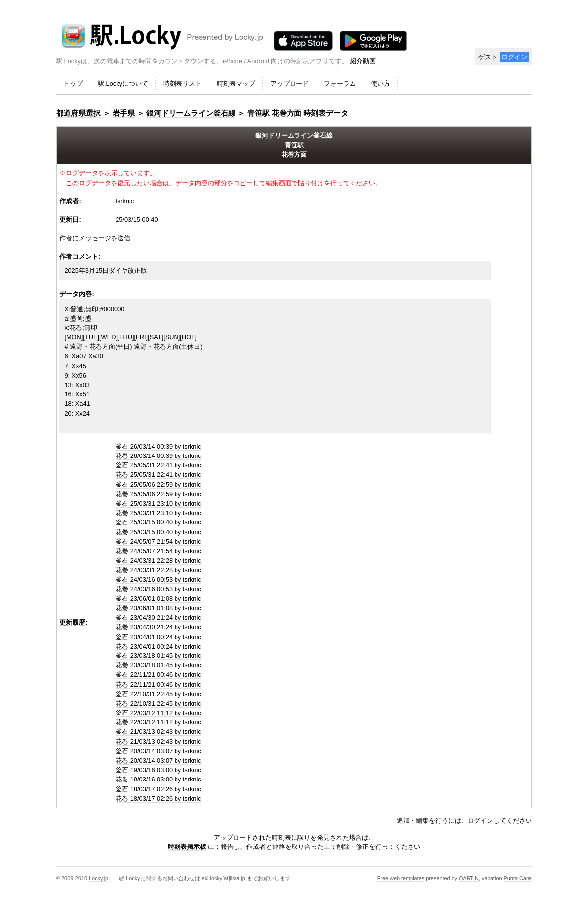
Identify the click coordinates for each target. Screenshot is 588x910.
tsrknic (125, 201)
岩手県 (124, 113)
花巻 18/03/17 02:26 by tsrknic (158, 799)
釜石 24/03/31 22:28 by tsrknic (158, 560)
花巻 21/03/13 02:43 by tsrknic (158, 742)
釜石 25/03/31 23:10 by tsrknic (158, 503)
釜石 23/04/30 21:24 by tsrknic (158, 617)
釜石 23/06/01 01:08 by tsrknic (158, 599)
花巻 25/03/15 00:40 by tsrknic (158, 532)
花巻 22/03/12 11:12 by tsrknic (158, 722)
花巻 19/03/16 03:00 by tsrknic (158, 779)
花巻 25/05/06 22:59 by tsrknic (158, 494)
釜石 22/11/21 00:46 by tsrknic (158, 675)
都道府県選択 (78, 113)
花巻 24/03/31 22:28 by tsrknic (158, 570)
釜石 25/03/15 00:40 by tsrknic (158, 522)
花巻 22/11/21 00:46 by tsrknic (158, 684)
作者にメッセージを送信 (95, 238)
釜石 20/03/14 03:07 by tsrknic (158, 751)
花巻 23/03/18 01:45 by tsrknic (158, 665)
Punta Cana (518, 878)
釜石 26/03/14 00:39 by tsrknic (158, 446)
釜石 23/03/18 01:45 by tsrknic (158, 656)
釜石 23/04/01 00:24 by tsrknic (158, 637)
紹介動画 (363, 61)
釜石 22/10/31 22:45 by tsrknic (158, 694)
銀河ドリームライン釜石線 (191, 113)
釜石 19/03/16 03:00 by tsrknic (158, 770)
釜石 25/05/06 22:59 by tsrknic (158, 485)
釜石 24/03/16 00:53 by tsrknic (158, 579)
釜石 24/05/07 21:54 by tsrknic (158, 542)
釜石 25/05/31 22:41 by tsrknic (158, 465)
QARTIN (469, 878)
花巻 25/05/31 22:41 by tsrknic (158, 475)
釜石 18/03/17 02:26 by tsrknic (158, 789)
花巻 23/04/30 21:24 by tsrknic (158, 627)
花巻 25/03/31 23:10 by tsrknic (158, 513)
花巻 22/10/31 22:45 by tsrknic (158, 703)
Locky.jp (98, 878)
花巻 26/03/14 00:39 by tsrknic (158, 456)
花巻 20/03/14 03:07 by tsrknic (158, 760)
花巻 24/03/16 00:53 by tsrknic (158, 589)
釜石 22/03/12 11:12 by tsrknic (158, 713)
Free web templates (401, 878)
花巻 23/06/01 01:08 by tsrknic (158, 608)
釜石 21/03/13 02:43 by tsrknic (158, 732)
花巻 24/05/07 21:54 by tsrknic (158, 551)
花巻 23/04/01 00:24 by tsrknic (158, 646)
